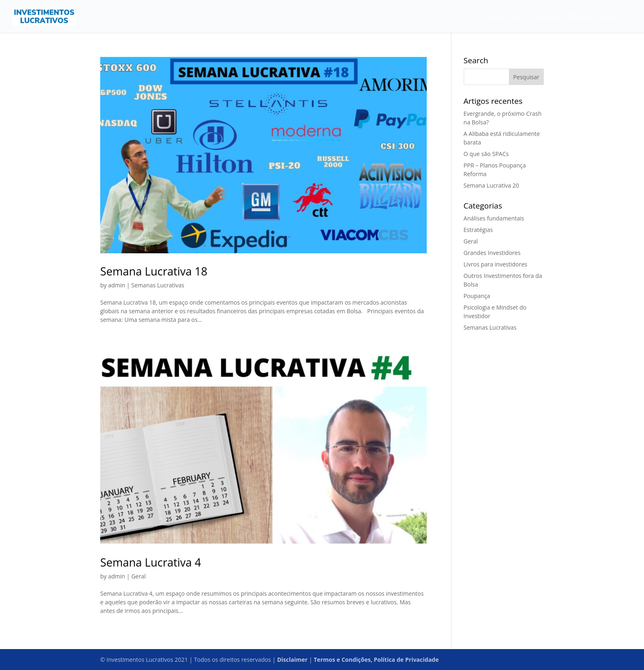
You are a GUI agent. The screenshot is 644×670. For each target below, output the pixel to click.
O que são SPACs (486, 154)
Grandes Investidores (492, 253)
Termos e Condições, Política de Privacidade (376, 660)
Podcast (578, 17)
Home (492, 17)
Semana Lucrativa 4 (151, 562)
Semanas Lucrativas (158, 285)
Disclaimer (292, 660)
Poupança (477, 296)
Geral (139, 576)
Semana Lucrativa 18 (154, 271)
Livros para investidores (496, 264)
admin (116, 285)
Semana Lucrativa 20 (491, 185)
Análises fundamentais (494, 218)
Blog (515, 17)
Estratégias (478, 230)
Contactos (545, 17)
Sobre (606, 17)
